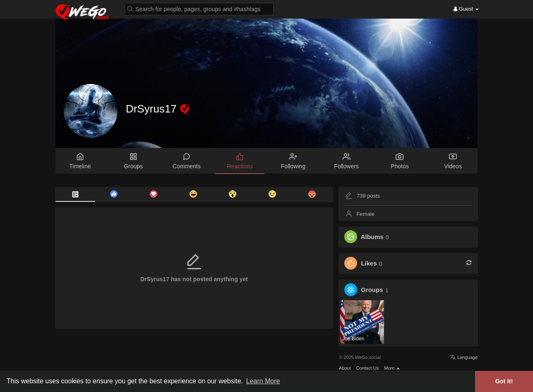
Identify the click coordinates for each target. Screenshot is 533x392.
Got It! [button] (504, 381)
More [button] (392, 368)
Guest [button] (466, 9)
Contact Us (367, 368)
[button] (199, 8)
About (345, 368)
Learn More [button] (263, 381)
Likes (369, 264)
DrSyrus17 (153, 109)
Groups (372, 290)
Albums (372, 237)
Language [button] (464, 357)
